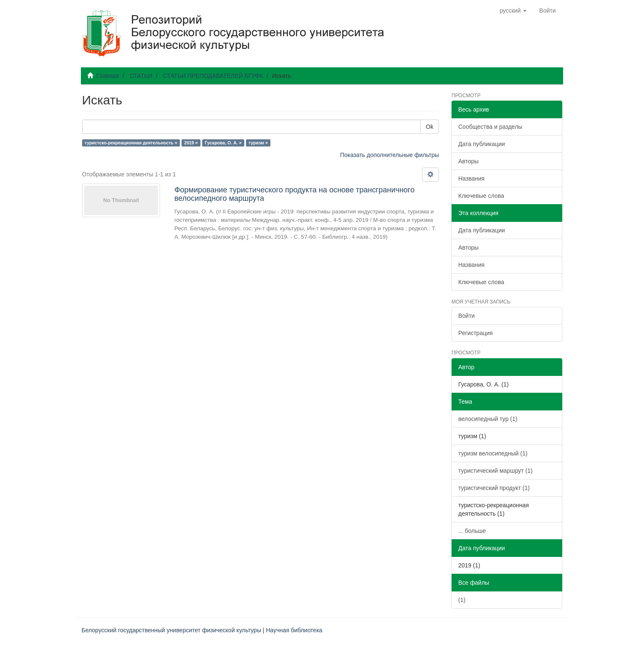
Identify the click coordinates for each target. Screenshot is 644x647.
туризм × (258, 143)
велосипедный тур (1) (488, 419)
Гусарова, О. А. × (223, 143)
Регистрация (476, 333)
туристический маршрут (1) (495, 471)
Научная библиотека (294, 630)
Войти (466, 316)
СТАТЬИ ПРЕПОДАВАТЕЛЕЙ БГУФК (213, 76)
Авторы (468, 161)
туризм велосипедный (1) (493, 453)
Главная (108, 76)
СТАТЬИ (141, 76)
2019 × (191, 143)
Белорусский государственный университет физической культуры (171, 630)
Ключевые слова (481, 196)
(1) (462, 600)
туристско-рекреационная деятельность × (131, 143)
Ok (430, 127)
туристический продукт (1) (494, 488)
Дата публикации (482, 144)
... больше (472, 531)
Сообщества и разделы (490, 127)
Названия (471, 178)
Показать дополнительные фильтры (389, 155)
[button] (513, 11)
